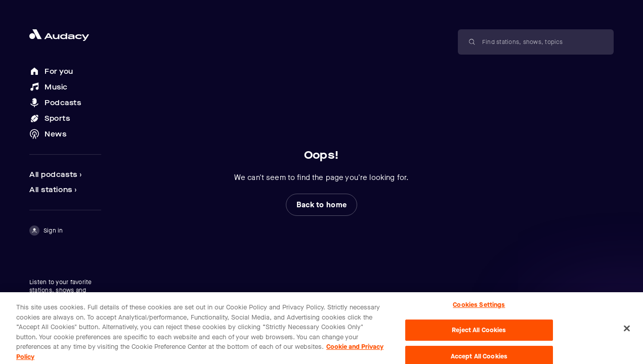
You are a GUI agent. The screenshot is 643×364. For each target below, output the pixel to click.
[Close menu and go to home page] (65, 35)
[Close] (627, 331)
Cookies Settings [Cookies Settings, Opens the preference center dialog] (479, 307)
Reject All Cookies (479, 333)
